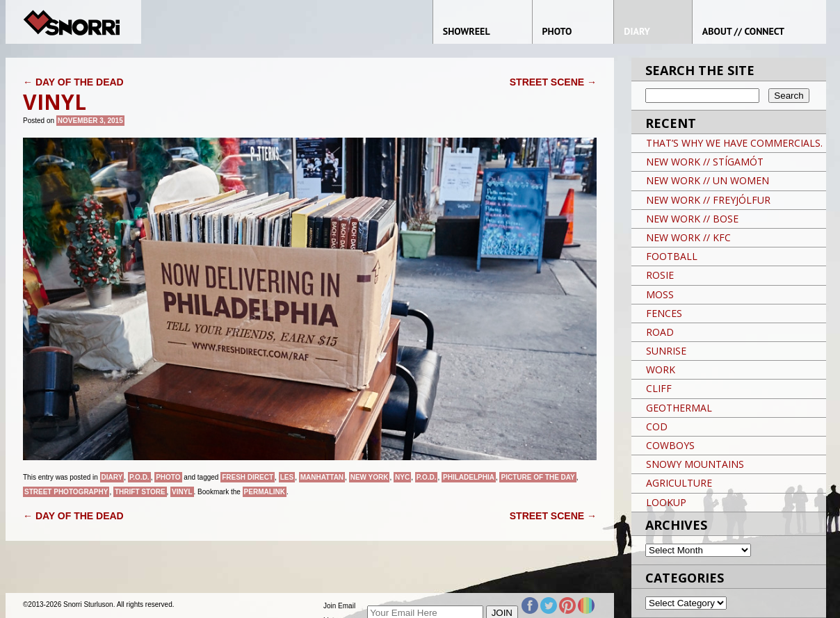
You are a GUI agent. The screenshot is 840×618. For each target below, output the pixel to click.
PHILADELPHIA (469, 477)
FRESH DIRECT (248, 477)
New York (370, 477)
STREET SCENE (553, 82)
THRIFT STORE (140, 492)
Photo (168, 477)
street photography (66, 492)
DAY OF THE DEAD (73, 82)
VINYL (182, 492)
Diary (112, 477)
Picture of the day (538, 477)
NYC (402, 477)
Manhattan (322, 477)
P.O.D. (139, 477)
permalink (265, 492)
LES (287, 477)
